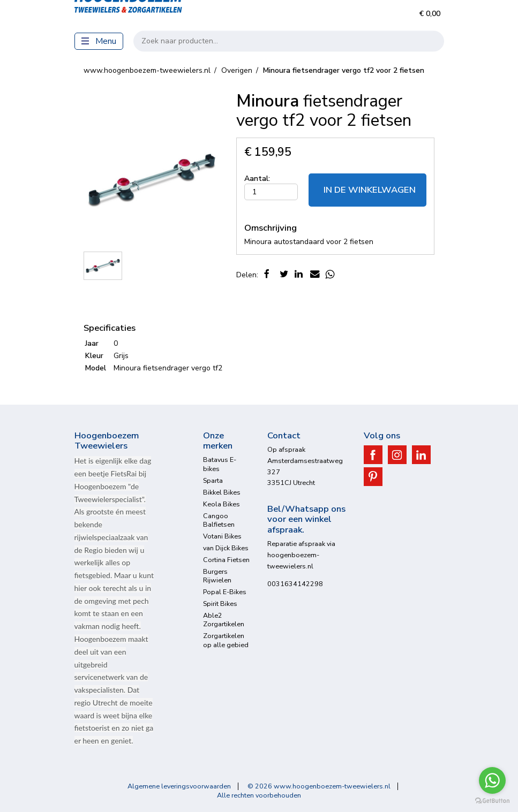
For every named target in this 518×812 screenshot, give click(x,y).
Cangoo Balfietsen (219, 520)
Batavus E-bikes (220, 464)
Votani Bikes (222, 536)
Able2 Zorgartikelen (224, 620)
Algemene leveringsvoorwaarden (179, 786)
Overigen (237, 70)
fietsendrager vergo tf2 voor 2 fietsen (344, 70)
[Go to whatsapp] (492, 780)
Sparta (213, 480)
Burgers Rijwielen (217, 576)
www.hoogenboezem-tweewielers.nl (147, 70)
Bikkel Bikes (222, 492)
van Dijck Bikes (226, 548)
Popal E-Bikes (225, 592)
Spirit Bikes (220, 604)
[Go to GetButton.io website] (492, 801)
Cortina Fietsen (226, 560)
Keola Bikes (222, 504)
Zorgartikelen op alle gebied (226, 640)
